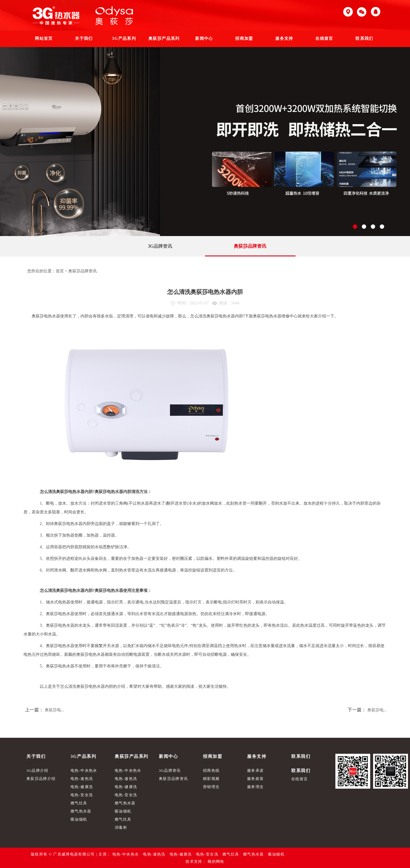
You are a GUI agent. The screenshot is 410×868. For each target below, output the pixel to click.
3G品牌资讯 (160, 246)
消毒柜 (121, 827)
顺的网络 (215, 861)
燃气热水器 (81, 811)
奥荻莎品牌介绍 (41, 779)
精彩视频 (211, 779)
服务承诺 (255, 770)
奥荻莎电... (54, 710)
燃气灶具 (79, 803)
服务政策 (255, 779)
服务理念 (255, 787)
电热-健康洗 (82, 787)
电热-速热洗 (82, 779)
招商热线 (211, 770)
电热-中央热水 (84, 770)
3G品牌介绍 (37, 770)
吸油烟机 (79, 819)
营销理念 (211, 787)
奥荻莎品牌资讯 (250, 246)
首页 (60, 271)
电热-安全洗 (82, 795)
